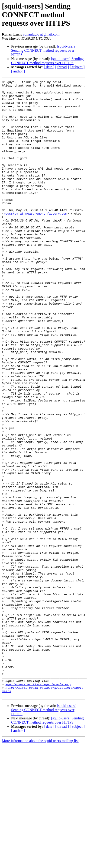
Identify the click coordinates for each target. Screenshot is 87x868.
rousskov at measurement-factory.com (35, 240)
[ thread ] (62, 67)
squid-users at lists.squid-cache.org (38, 805)
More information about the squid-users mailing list (40, 864)
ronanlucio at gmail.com (41, 34)
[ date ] (49, 67)
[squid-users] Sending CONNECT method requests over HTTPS (44, 50)
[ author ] (18, 71)
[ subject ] (77, 67)
